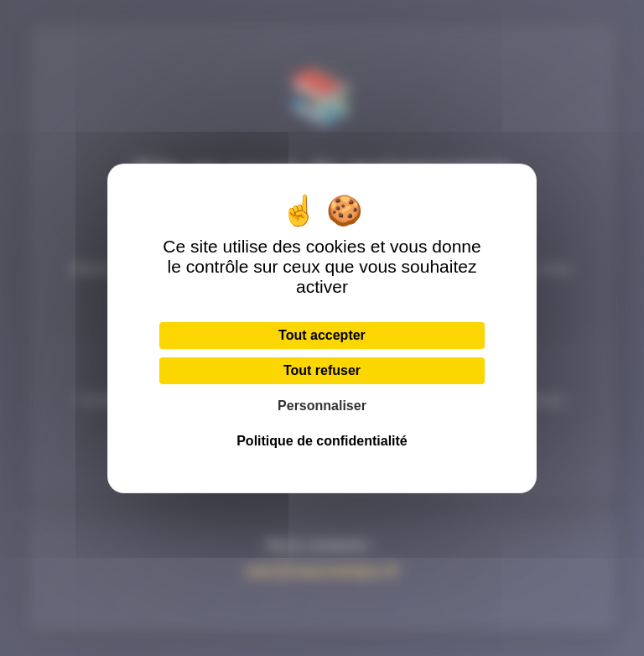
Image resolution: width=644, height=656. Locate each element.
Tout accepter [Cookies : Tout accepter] (322, 335)
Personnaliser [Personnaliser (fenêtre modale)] (322, 406)
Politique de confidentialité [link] (322, 441)
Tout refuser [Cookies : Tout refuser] (322, 370)
